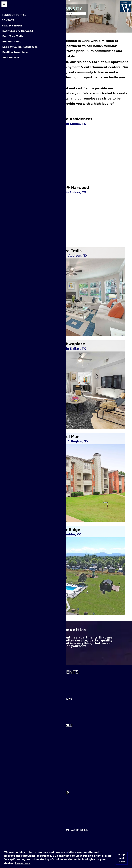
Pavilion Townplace (15, 52)
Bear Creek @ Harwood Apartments (29, 721)
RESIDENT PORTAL (14, 15)
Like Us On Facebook (18, 768)
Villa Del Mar (11, 58)
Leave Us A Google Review (22, 776)
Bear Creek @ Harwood (18, 31)
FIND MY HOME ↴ (13, 26)
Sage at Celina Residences (20, 47)
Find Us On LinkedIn (17, 791)
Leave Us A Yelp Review (20, 784)
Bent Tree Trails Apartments (24, 729)
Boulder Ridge (12, 42)
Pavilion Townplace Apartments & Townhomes (37, 736)
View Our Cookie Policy (20, 811)
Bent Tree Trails (13, 36)
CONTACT (8, 20)
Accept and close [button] (122, 858)
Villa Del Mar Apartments (22, 751)
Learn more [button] (23, 863)
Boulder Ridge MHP (17, 836)
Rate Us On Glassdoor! (20, 799)
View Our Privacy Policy (21, 819)
